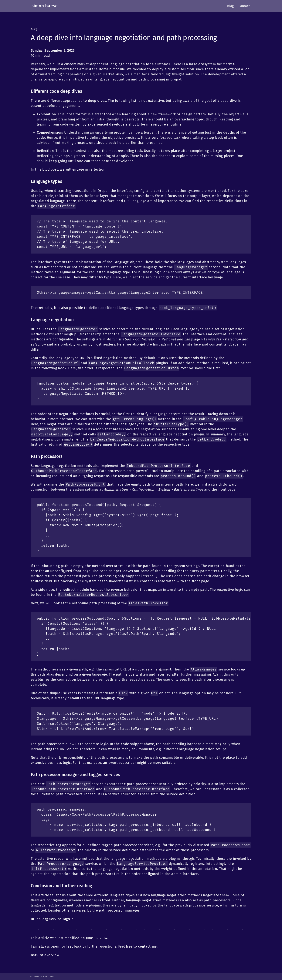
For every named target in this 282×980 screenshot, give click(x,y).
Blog (34, 29)
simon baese (45, 6)
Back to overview (45, 955)
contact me (147, 946)
